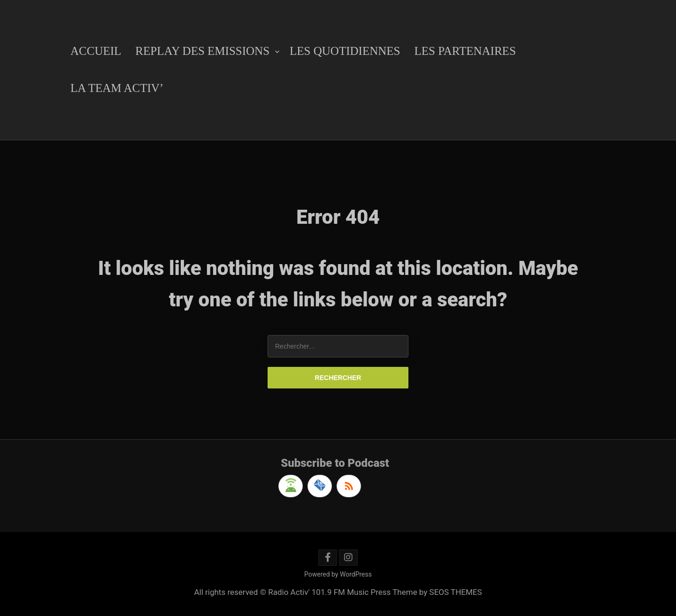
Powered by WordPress (338, 574)
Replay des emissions (202, 51)
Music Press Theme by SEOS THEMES (414, 592)
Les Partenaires (465, 51)
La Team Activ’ (117, 88)
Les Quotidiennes (345, 51)
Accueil (96, 51)
